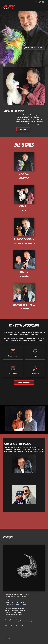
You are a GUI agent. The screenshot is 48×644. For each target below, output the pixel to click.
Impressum (31, 638)
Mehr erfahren (24, 382)
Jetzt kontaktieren (33, 48)
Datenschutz (39, 638)
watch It (23, 129)
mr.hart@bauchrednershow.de (18, 604)
